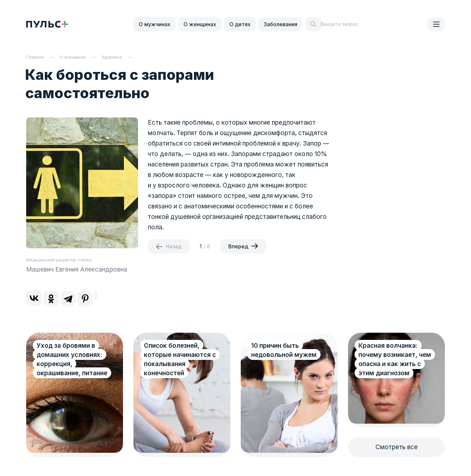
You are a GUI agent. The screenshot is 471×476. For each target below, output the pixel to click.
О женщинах (200, 24)
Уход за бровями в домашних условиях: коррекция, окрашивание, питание (72, 359)
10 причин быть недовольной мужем (284, 350)
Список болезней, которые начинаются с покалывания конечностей (180, 359)
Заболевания (280, 24)
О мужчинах (155, 24)
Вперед (238, 246)
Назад (174, 246)
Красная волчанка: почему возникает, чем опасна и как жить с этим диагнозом (395, 359)
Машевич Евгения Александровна (77, 269)
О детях (240, 24)
